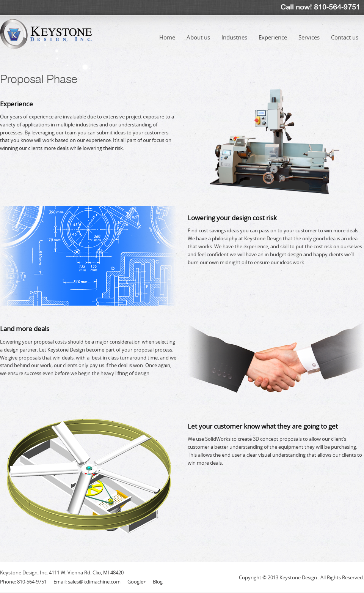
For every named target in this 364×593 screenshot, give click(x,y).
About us (198, 32)
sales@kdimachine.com (94, 582)
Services (309, 32)
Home (167, 32)
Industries (234, 32)
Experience (273, 32)
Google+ (137, 582)
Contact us (345, 32)
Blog (158, 582)
